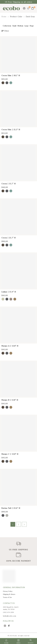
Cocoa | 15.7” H (9, 184)
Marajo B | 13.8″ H (10, 400)
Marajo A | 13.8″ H (10, 346)
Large (27, 26)
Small (14, 26)
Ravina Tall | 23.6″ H (11, 508)
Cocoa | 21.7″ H (9, 238)
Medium (20, 26)
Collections (7, 26)
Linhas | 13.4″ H (9, 292)
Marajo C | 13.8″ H (10, 454)
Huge (32, 26)
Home (4, 16)
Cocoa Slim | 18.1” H (11, 75)
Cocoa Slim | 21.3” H (11, 129)
